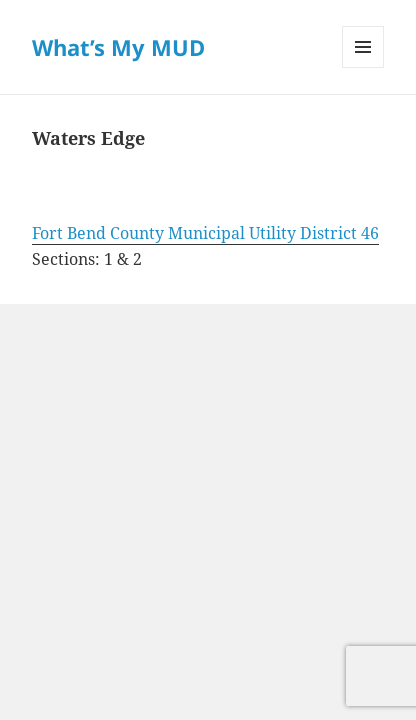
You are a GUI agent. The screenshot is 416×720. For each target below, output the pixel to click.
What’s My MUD (118, 47)
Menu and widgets (363, 67)
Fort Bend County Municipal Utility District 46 (205, 233)
